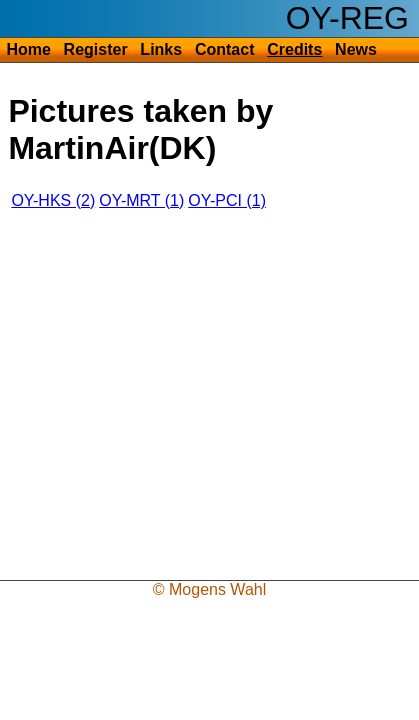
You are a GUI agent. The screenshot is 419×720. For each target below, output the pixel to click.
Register (96, 49)
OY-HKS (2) (53, 200)
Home (28, 49)
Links (161, 49)
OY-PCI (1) (227, 200)
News (356, 49)
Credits (294, 49)
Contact (225, 49)
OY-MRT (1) (141, 200)
